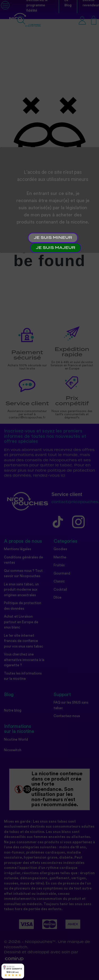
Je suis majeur (56, 248)
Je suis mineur (53, 238)
